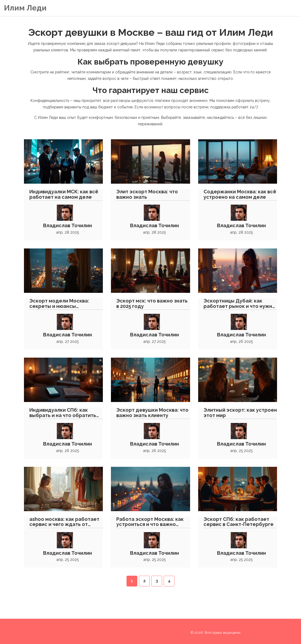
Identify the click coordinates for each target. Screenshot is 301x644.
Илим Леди (25, 8)
